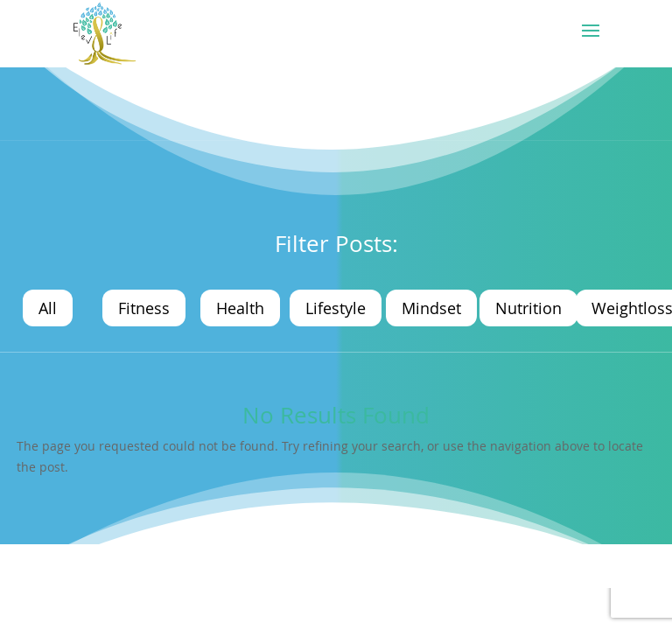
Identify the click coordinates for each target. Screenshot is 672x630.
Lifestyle (336, 308)
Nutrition (528, 308)
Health (240, 308)
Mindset (431, 308)
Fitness (144, 308)
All (48, 308)
